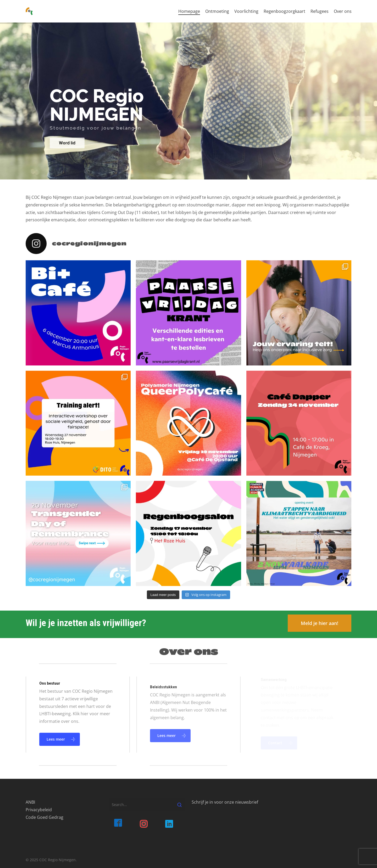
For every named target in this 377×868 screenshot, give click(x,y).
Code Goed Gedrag (45, 817)
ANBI (30, 802)
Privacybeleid (39, 810)
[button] (320, 623)
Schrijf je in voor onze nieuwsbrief (225, 802)
